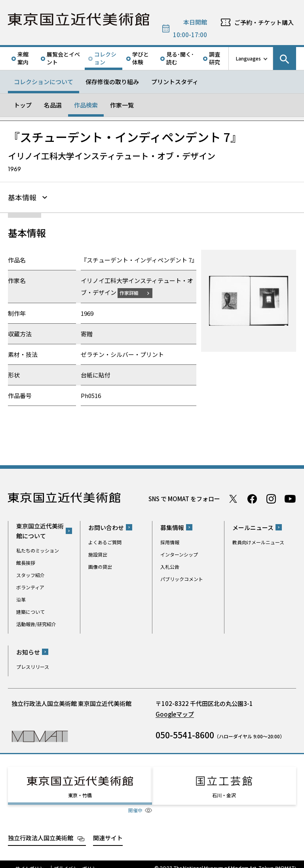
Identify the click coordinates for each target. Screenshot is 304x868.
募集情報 (172, 526)
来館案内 (23, 58)
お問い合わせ (106, 526)
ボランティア (30, 586)
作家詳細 (134, 292)
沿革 (21, 598)
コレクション (105, 58)
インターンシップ (179, 553)
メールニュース (253, 526)
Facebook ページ (252, 498)
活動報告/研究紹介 (36, 623)
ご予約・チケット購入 (264, 22)
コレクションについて (44, 82)
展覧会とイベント (63, 58)
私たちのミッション (38, 549)
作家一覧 (122, 105)
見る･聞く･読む (180, 58)
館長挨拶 (26, 561)
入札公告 (170, 565)
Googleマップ (175, 713)
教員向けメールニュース (258, 541)
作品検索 (86, 105)
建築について (30, 610)
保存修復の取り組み (112, 82)
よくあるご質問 (105, 541)
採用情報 (170, 541)
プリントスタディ (175, 82)
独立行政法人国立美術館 (41, 829)
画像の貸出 (100, 565)
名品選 (53, 105)
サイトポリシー (32, 860)
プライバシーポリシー (78, 860)
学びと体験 (141, 58)
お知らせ (28, 651)
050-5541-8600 (185, 734)
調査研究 (215, 58)
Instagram (271, 498)
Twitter (233, 498)
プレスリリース (33, 665)
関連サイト (108, 829)
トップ (23, 105)
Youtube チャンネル (290, 498)
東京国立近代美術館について (40, 530)
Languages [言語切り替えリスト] (248, 58)
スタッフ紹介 (30, 574)
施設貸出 (98, 553)
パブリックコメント (182, 578)
